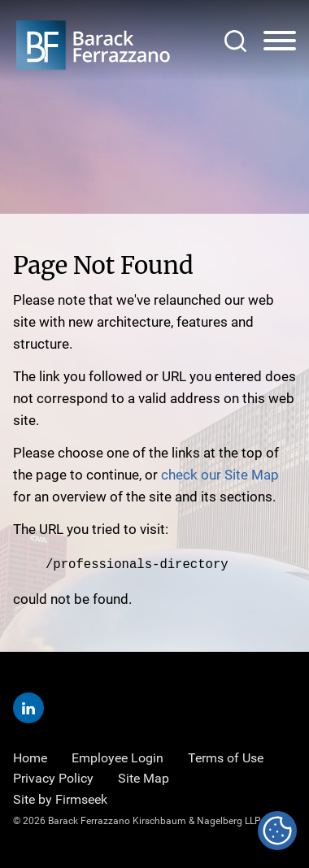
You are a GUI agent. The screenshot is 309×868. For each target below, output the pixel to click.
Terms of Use (226, 757)
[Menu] (280, 41)
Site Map (144, 777)
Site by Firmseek (60, 798)
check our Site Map (220, 475)
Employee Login (118, 757)
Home (30, 757)
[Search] (235, 41)
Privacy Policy (53, 777)
